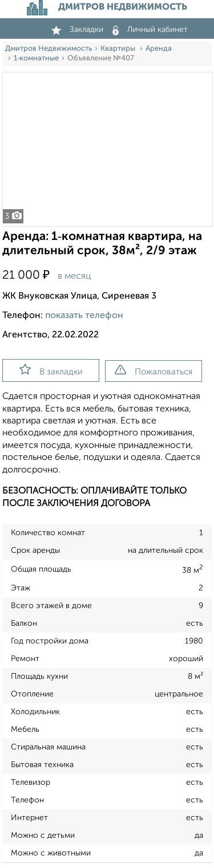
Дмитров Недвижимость (49, 49)
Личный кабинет (150, 30)
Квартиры (119, 49)
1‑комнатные (36, 58)
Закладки (77, 30)
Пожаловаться (154, 370)
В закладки (51, 370)
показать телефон (84, 316)
